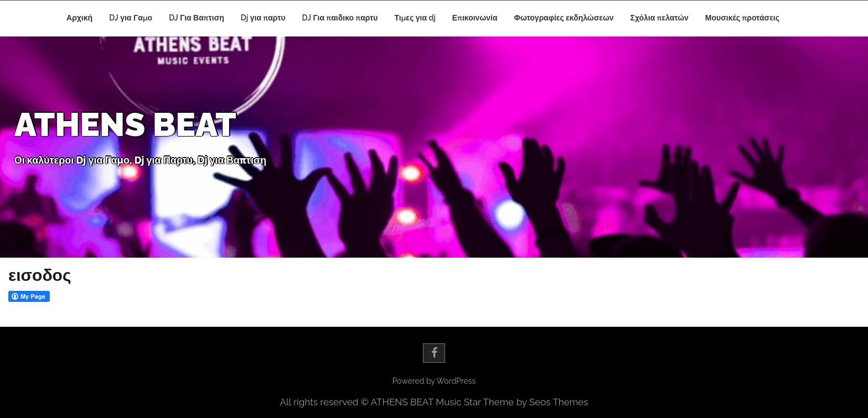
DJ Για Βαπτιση (197, 18)
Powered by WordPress (434, 381)
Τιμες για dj (415, 18)
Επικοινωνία (475, 18)
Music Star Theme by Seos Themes (512, 402)
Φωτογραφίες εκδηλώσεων (564, 18)
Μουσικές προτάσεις (742, 18)
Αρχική (79, 18)
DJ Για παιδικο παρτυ (340, 18)
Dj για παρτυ (263, 18)
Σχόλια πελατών (660, 18)
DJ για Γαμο (131, 18)
